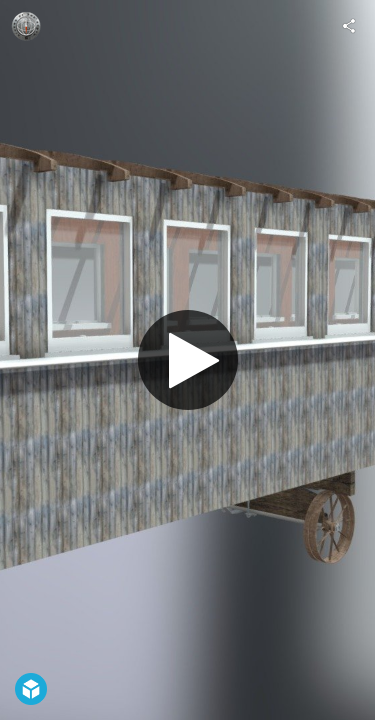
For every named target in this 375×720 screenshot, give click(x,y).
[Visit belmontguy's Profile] (26, 26)
